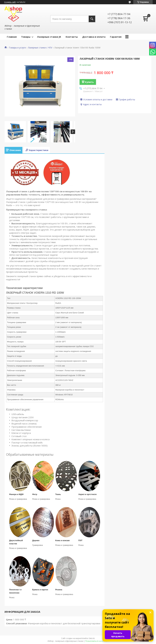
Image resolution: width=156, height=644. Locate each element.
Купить (89, 82)
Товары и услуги (17, 48)
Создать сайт (10, 2)
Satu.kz (92, 638)
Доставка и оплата (94, 37)
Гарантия (116, 37)
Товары (26, 37)
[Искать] (92, 19)
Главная (12, 37)
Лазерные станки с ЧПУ (40, 48)
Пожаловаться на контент (97, 641)
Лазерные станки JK (49, 37)
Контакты (72, 37)
